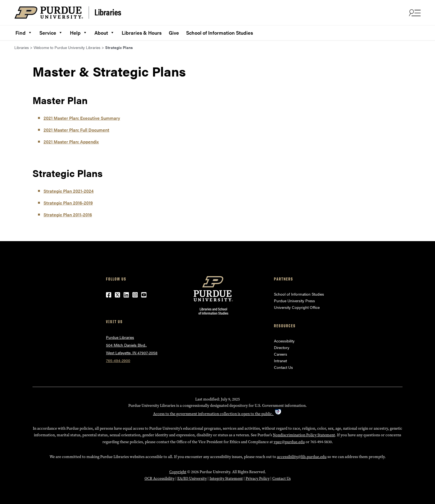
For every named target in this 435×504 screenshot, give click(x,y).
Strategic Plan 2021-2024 (69, 191)
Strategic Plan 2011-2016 (68, 215)
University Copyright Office (297, 307)
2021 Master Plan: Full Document (76, 130)
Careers (281, 354)
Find (24, 32)
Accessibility (284, 341)
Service (51, 32)
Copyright (178, 472)
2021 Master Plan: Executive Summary (82, 118)
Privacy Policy (258, 478)
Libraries (108, 12)
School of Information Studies (220, 33)
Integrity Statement (226, 478)
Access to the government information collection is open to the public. (218, 414)
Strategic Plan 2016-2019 (68, 203)
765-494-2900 (118, 360)
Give (174, 33)
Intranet (280, 361)
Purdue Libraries (120, 337)
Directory (282, 347)
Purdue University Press (294, 301)
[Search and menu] (414, 13)
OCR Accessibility (160, 478)
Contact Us (283, 367)
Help (79, 32)
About (104, 32)
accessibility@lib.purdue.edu (302, 457)
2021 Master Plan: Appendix (71, 142)
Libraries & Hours (142, 33)
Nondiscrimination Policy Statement (304, 435)
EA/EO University (192, 478)
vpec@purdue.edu (289, 442)
